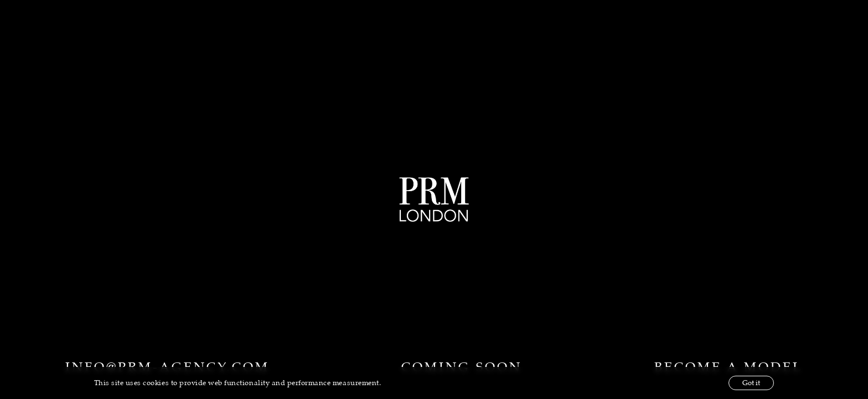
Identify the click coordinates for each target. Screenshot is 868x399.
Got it (751, 383)
